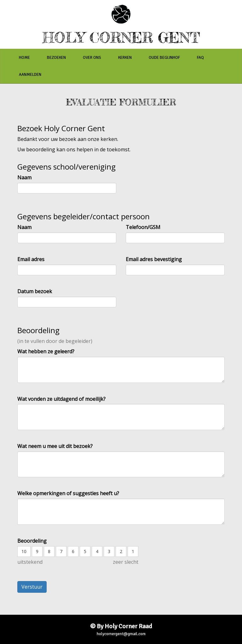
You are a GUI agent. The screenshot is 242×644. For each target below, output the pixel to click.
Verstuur (32, 587)
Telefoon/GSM (143, 227)
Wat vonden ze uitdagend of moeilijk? (61, 399)
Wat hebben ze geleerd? (46, 351)
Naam (24, 177)
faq (200, 58)
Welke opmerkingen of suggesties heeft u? (68, 493)
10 (24, 551)
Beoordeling (32, 541)
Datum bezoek (35, 291)
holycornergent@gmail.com (121, 634)
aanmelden (30, 75)
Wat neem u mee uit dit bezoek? (55, 446)
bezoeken (56, 58)
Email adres (31, 259)
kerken (125, 58)
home (24, 58)
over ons (92, 58)
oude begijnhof (164, 58)
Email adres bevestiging (154, 259)
